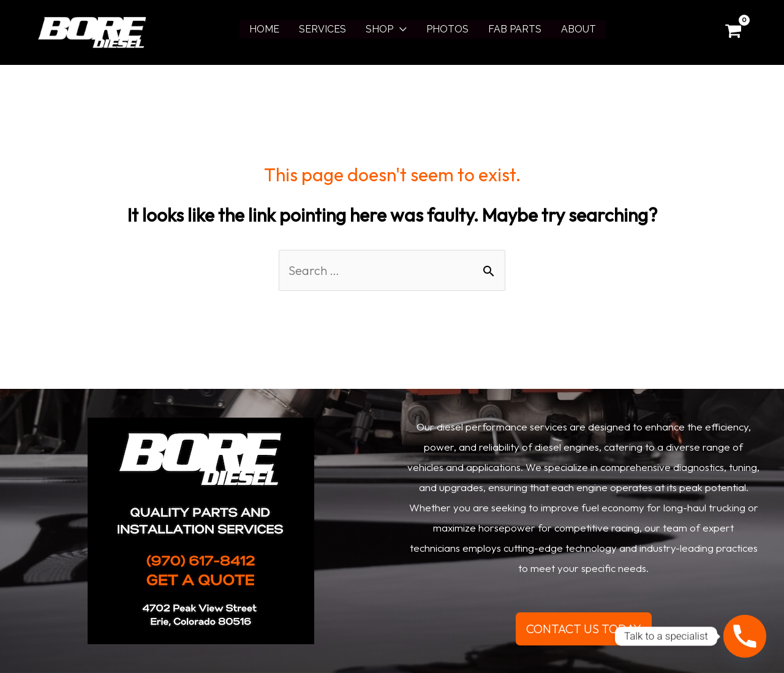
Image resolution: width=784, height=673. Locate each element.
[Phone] (745, 636)
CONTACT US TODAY (584, 629)
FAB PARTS (515, 29)
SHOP (379, 29)
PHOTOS (447, 29)
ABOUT (579, 29)
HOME (264, 29)
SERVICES (322, 29)
